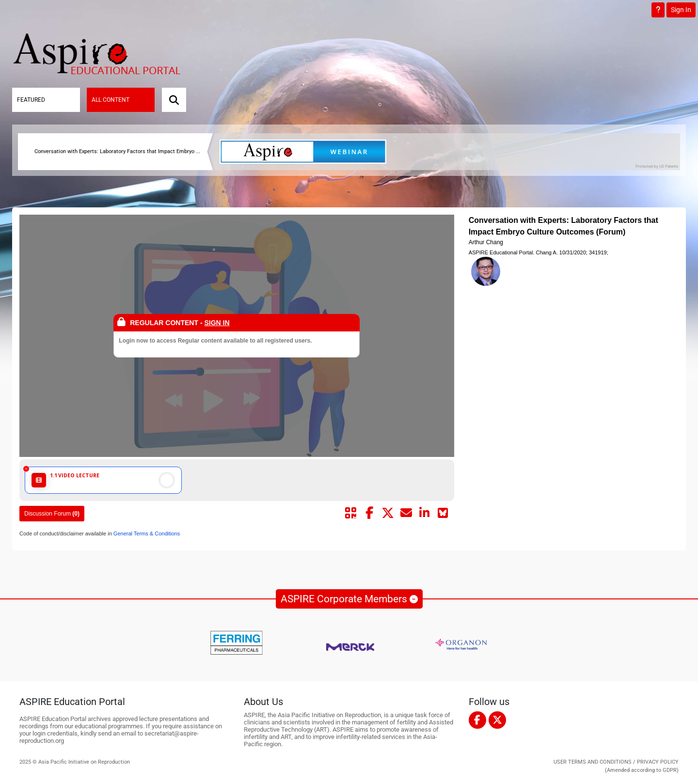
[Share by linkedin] (425, 513)
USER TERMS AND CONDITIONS (593, 762)
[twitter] (497, 720)
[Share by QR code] (351, 513)
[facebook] (477, 720)
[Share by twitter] (388, 513)
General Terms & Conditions (146, 533)
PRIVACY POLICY (658, 762)
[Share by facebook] (369, 513)
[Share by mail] (406, 513)
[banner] (307, 152)
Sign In (681, 10)
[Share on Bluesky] (443, 513)
